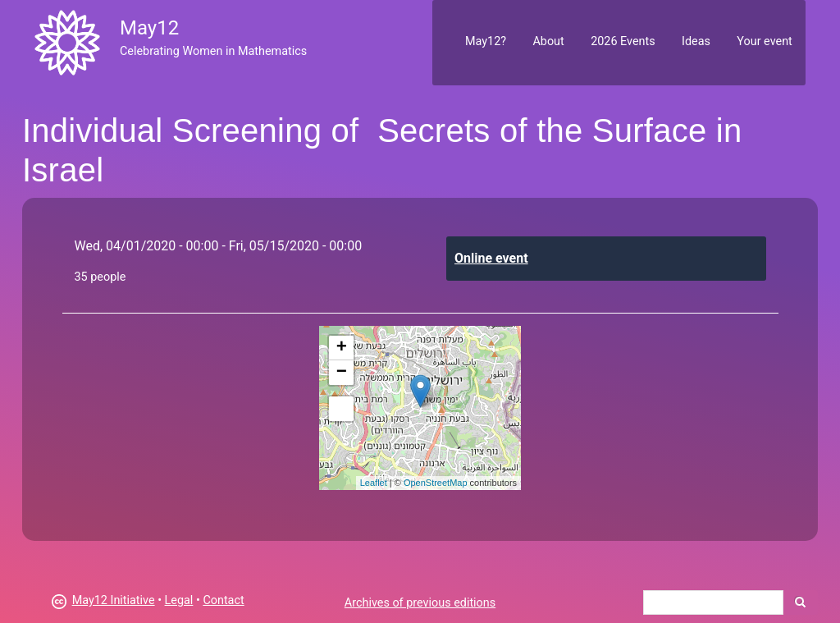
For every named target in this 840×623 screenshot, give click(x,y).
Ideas (696, 41)
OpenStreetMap (436, 483)
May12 (149, 28)
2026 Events (623, 41)
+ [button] (342, 348)
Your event (764, 41)
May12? (486, 41)
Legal (179, 600)
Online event (491, 258)
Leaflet (374, 483)
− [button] (342, 373)
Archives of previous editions (420, 603)
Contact (223, 600)
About (548, 41)
